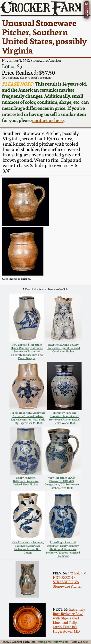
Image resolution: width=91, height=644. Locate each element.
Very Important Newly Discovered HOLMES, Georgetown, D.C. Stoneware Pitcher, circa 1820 (62, 483)
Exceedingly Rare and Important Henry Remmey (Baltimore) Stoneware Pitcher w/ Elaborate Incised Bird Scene (63, 549)
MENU (87, 10)
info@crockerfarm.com (54, 642)
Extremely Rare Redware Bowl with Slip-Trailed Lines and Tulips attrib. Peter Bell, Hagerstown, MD (69, 620)
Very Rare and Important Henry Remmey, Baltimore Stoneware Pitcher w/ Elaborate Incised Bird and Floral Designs (27, 351)
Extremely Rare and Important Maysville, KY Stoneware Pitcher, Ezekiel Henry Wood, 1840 (64, 418)
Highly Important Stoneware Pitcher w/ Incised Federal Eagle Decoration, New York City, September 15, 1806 (28, 418)
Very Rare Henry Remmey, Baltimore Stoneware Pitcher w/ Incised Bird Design (28, 547)
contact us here (48, 121)
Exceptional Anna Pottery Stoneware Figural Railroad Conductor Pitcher (63, 348)
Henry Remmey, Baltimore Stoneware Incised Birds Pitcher (26, 481)
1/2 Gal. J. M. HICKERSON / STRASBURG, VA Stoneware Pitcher (70, 580)
